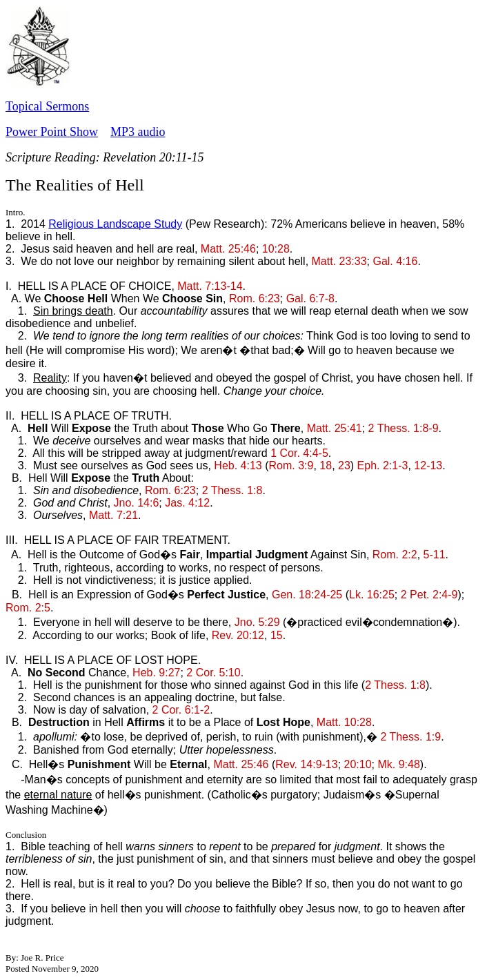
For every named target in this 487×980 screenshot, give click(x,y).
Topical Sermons (47, 106)
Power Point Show (52, 132)
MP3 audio (138, 132)
